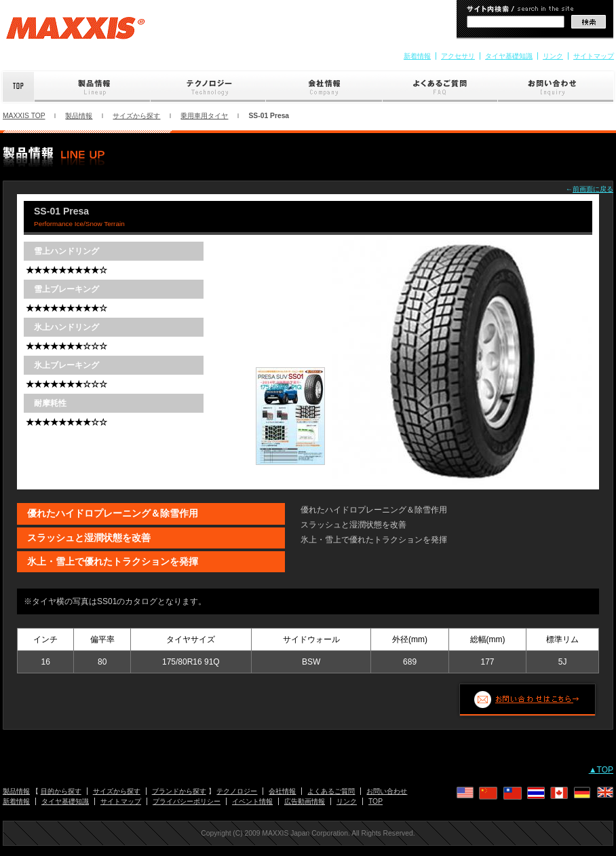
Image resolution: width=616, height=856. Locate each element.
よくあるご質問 (440, 87)
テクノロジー (208, 87)
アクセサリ (458, 56)
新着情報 (417, 56)
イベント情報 (252, 801)
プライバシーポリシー (187, 801)
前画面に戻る (593, 189)
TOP (376, 801)
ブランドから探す (179, 791)
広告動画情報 (305, 801)
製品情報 (93, 87)
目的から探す (61, 791)
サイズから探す (136, 116)
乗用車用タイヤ (204, 116)
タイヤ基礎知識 (509, 56)
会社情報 (324, 87)
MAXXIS (76, 33)
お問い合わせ (557, 87)
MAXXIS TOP (24, 116)
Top (17, 87)
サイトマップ (594, 56)
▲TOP (601, 770)
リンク (553, 56)
